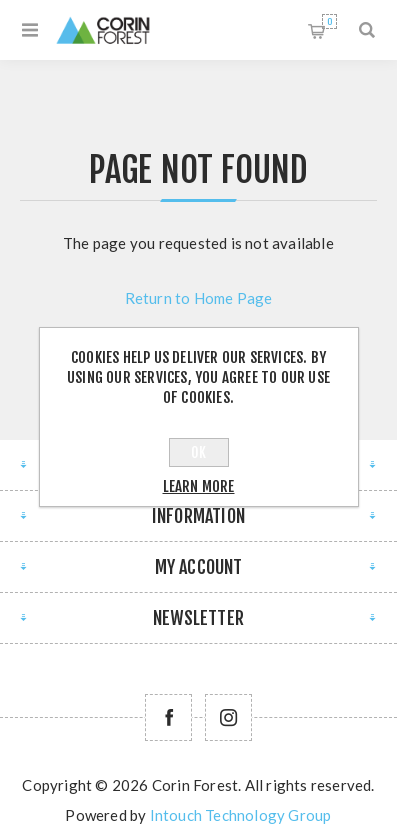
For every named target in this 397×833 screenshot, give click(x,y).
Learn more (199, 486)
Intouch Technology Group (241, 815)
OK (198, 452)
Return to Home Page (199, 298)
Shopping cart (329, 21)
